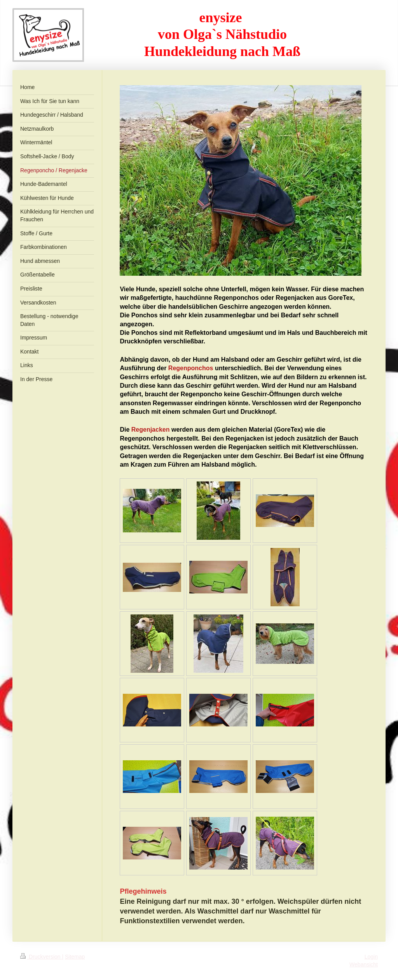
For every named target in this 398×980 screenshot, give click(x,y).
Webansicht (364, 964)
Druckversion (41, 957)
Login (371, 957)
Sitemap (75, 957)
